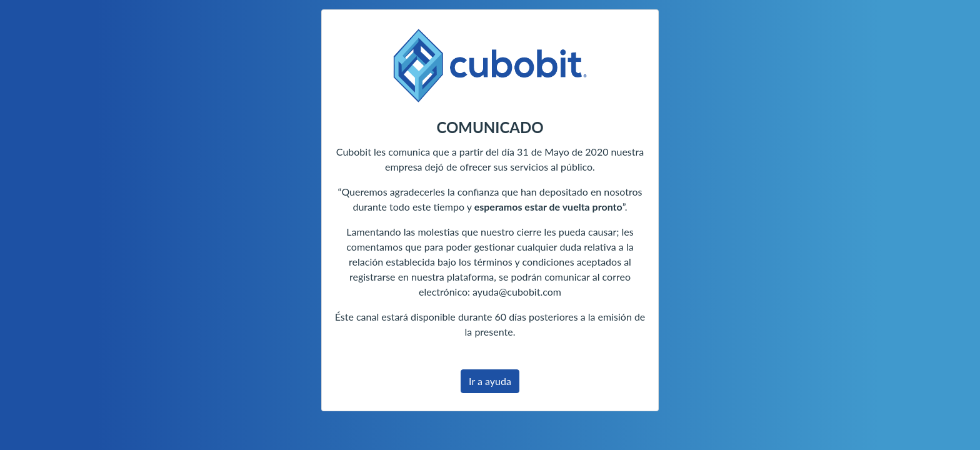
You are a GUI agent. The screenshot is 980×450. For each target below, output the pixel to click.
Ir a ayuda (490, 381)
